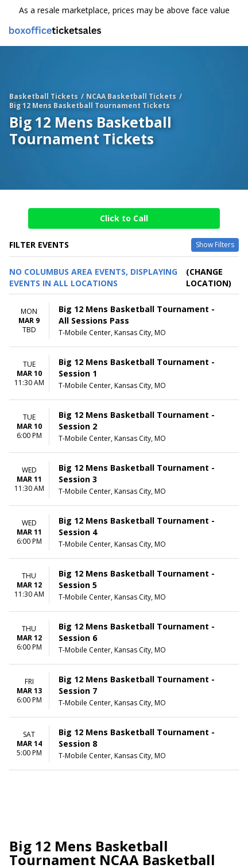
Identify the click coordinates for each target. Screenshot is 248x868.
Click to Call (124, 218)
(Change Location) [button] (209, 277)
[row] (124, 321)
